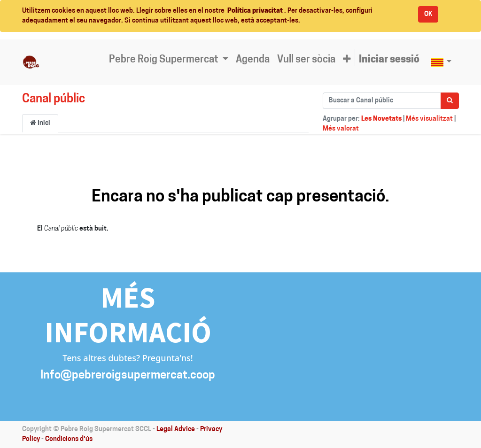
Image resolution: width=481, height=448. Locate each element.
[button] (347, 60)
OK (428, 14)
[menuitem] (253, 60)
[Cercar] (450, 101)
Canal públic (54, 99)
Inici (40, 123)
